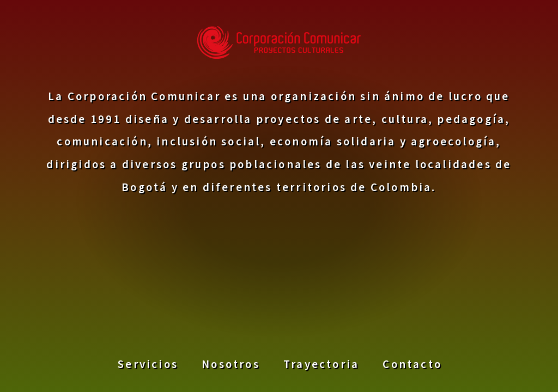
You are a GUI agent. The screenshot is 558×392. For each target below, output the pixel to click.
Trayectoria (321, 363)
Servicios (148, 363)
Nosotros (231, 363)
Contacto (412, 363)
